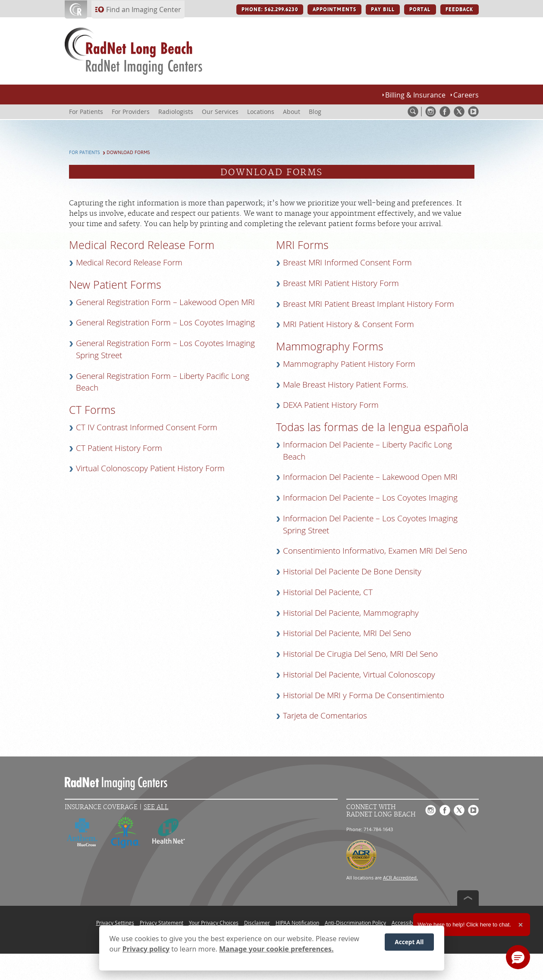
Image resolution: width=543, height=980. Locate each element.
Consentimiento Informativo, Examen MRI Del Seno (375, 551)
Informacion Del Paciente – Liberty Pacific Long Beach (367, 451)
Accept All (409, 942)
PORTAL (420, 9)
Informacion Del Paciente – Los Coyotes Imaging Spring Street (370, 524)
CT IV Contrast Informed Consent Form (147, 427)
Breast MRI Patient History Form (341, 283)
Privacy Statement (162, 923)
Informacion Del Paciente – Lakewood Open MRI (370, 477)
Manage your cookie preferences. (276, 949)
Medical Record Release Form (129, 262)
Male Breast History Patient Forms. (346, 384)
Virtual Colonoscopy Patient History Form (150, 468)
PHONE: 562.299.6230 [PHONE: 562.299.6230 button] (270, 9)
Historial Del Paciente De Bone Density (352, 571)
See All (156, 807)
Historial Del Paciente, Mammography (351, 613)
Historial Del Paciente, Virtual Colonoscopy (359, 674)
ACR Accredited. (400, 878)
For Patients (85, 153)
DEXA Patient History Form (331, 405)
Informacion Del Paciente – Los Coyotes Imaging (370, 498)
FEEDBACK (460, 9)
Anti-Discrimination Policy (355, 923)
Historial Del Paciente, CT (328, 592)
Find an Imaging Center (144, 9)
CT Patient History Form (119, 448)
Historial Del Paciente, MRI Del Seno (347, 633)
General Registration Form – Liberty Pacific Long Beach (163, 382)
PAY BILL (383, 9)
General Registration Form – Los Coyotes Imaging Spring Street (165, 349)
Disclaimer (257, 923)
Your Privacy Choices (214, 923)
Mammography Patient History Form (349, 364)
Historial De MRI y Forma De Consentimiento (364, 695)
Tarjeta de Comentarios (325, 715)
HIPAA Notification (297, 923)
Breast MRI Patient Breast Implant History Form (369, 304)
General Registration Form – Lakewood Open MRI (165, 302)
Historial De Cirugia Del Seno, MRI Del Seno (360, 654)
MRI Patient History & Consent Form (348, 324)
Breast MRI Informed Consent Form (347, 262)
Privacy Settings (115, 923)
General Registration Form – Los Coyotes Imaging (165, 322)
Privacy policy (146, 949)
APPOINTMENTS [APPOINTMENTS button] (334, 9)
